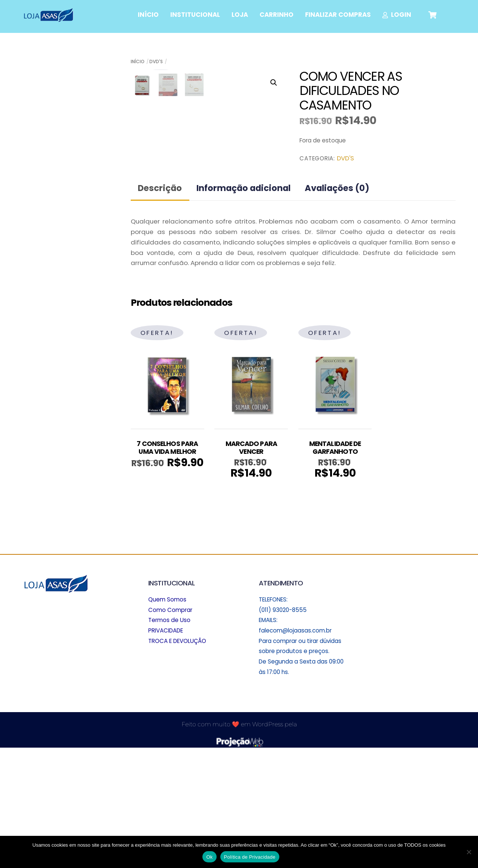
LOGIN (397, 15)
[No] (469, 852)
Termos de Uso (169, 740)
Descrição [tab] (160, 308)
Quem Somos (167, 719)
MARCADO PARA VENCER (251, 567)
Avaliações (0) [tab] (337, 308)
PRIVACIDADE (166, 750)
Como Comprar (170, 729)
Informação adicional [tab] (243, 308)
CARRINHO (277, 15)
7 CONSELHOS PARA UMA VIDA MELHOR (167, 567)
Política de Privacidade (250, 857)
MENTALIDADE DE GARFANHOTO (335, 567)
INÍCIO (148, 15)
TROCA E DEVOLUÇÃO (177, 760)
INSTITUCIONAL (195, 15)
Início (138, 61)
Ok (209, 857)
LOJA (240, 15)
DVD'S (156, 61)
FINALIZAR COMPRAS (338, 15)
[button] (274, 83)
